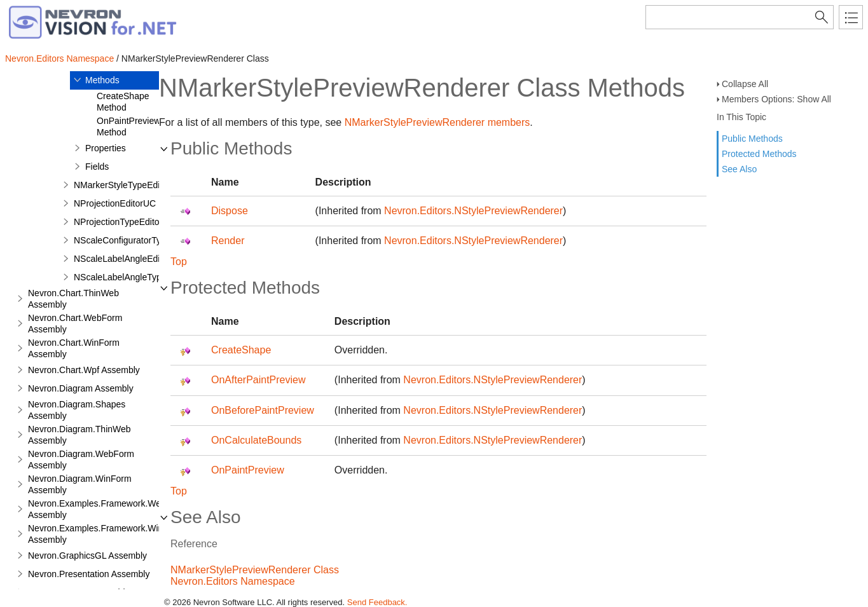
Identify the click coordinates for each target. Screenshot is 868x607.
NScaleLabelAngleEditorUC (128, 259)
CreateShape (241, 350)
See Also (739, 169)
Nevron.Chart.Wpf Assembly (84, 370)
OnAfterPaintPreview (258, 380)
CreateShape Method (123, 102)
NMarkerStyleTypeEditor (122, 185)
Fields (97, 167)
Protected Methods (759, 154)
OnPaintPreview (248, 470)
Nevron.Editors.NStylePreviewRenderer (473, 211)
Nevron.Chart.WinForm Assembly (74, 348)
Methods (102, 80)
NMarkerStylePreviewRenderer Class (255, 570)
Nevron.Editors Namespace (59, 58)
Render (228, 241)
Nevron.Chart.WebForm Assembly (75, 324)
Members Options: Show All (776, 99)
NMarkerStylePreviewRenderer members (437, 122)
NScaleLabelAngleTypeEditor (132, 277)
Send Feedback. (377, 602)
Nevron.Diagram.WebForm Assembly (81, 460)
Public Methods (752, 139)
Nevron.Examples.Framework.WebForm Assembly (107, 509)
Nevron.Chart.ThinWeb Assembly (73, 299)
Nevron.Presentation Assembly (89, 574)
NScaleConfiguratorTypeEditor (134, 240)
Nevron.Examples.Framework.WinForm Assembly (106, 534)
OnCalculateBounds (256, 440)
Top (179, 262)
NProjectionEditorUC (115, 203)
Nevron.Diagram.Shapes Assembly (77, 410)
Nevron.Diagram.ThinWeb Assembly (79, 435)
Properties (106, 148)
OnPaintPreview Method (128, 126)
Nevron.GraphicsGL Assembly (87, 556)
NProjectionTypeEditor (118, 222)
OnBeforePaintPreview (263, 410)
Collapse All (745, 84)
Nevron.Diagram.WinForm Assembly (80, 484)
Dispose (230, 211)
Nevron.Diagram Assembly (81, 388)
